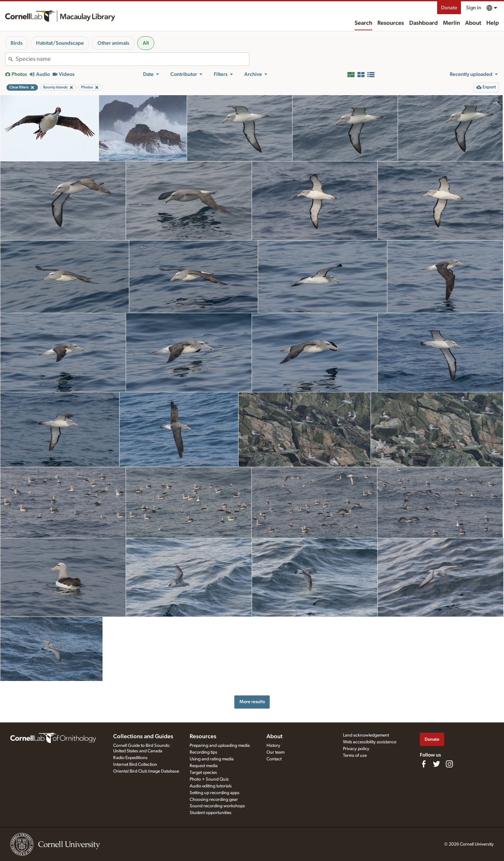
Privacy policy (356, 749)
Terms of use (355, 756)
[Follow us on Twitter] (437, 764)
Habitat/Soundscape (60, 43)
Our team (275, 752)
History (273, 746)
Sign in (474, 8)
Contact (274, 759)
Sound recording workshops (217, 806)
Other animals (113, 43)
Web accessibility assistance (370, 742)
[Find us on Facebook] (424, 764)
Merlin (451, 23)
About (473, 23)
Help (493, 23)
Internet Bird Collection (135, 765)
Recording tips (203, 752)
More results (252, 702)
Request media (204, 766)
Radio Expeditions (130, 758)
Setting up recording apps (215, 793)
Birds (17, 43)
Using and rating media (212, 759)
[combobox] (132, 59)
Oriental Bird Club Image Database (146, 771)
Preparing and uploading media (220, 746)
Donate (449, 8)
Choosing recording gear (214, 800)
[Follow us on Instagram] (449, 764)
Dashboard (423, 23)
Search (363, 23)
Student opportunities (211, 813)
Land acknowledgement (366, 735)
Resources (391, 23)
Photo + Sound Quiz (209, 779)
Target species (203, 773)
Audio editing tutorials (211, 786)
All (146, 43)
